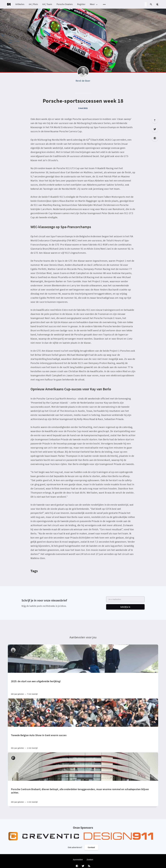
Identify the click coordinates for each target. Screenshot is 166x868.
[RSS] (89, 866)
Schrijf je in (125, 607)
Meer (94, 4)
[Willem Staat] (13, 704)
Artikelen (20, 4)
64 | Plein (33, 4)
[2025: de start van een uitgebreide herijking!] (83, 686)
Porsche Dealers (65, 4)
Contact (91, 847)
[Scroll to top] (155, 120)
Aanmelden (78, 860)
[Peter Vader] (13, 650)
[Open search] (151, 4)
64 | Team (47, 4)
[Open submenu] (104, 4)
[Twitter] (155, 129)
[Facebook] (155, 138)
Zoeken (90, 860)
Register (81, 4)
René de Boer (83, 81)
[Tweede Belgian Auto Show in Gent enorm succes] (83, 739)
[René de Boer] (83, 73)
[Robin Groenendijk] (13, 758)
